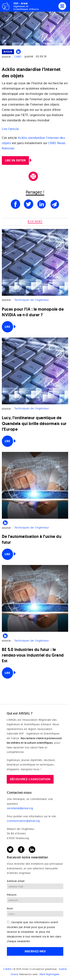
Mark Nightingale (49, 974)
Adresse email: (16, 881)
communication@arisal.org (23, 821)
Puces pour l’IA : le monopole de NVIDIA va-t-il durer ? (33, 312)
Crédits (7, 969)
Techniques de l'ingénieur (32, 300)
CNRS (18, 57)
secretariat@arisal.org (20, 808)
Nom (10, 909)
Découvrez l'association (30, 779)
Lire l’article (10, 129)
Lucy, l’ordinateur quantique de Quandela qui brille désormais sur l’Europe (34, 423)
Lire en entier (15, 160)
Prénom (12, 895)
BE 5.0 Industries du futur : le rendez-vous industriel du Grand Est (33, 655)
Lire (7, 327)
